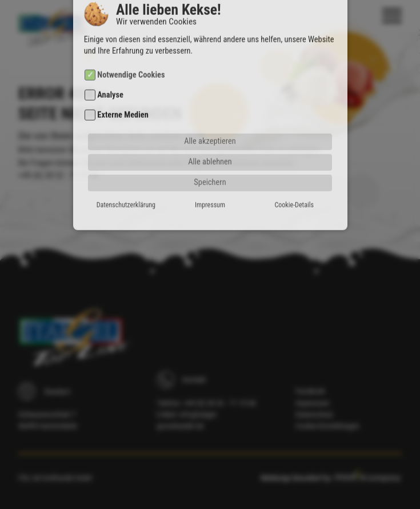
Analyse (110, 83)
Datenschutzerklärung (126, 193)
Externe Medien (123, 103)
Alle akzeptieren (210, 129)
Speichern (210, 170)
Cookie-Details (294, 193)
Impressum (210, 193)
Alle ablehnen (210, 149)
